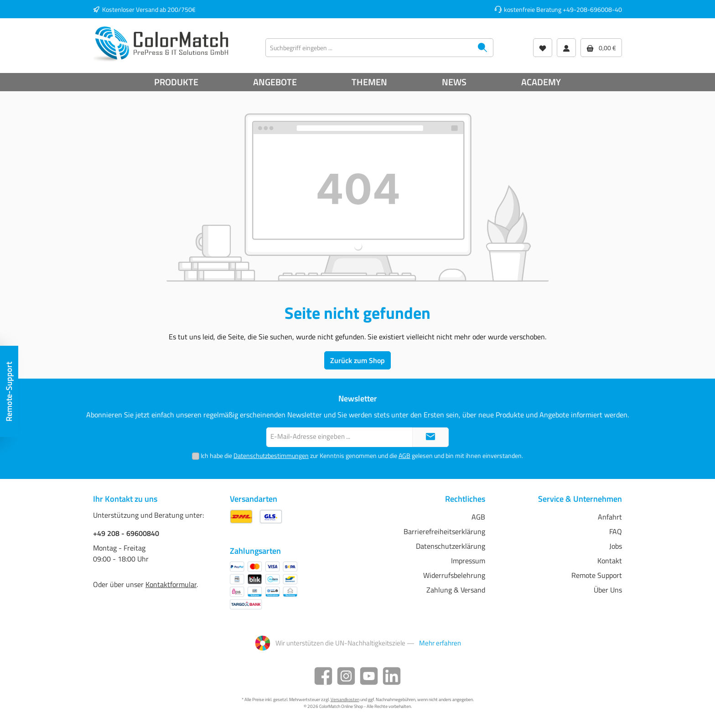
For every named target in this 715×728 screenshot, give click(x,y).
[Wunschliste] (543, 48)
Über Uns (608, 590)
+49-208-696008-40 (592, 9)
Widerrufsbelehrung (454, 575)
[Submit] (430, 437)
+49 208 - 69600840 (126, 533)
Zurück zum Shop (357, 360)
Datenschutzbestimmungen (271, 455)
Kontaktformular (171, 584)
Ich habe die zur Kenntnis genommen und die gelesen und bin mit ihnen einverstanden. (362, 455)
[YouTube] (369, 676)
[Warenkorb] (601, 48)
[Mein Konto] (566, 48)
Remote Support (597, 575)
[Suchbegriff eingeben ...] (369, 48)
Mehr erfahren (440, 643)
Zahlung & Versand (456, 590)
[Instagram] (346, 676)
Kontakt (610, 561)
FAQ (616, 531)
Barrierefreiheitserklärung (444, 531)
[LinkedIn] (392, 676)
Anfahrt (610, 517)
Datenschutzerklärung (451, 546)
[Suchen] (483, 48)
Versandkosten (345, 699)
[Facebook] (323, 676)
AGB (404, 455)
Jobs (616, 546)
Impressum (468, 561)
